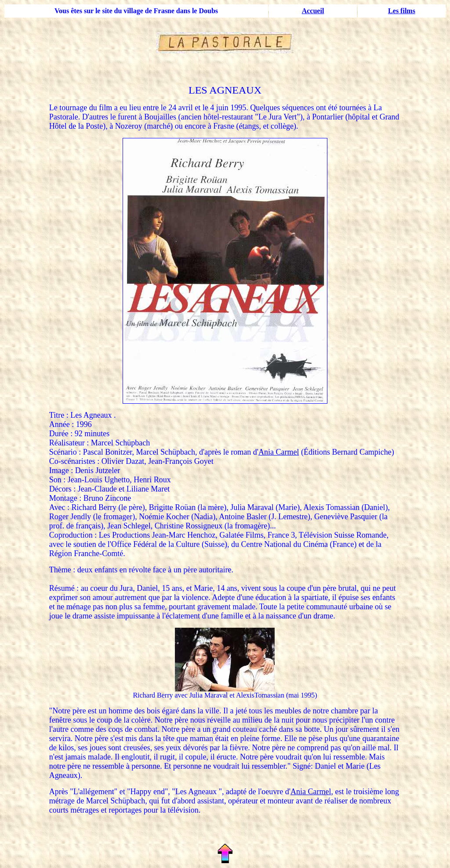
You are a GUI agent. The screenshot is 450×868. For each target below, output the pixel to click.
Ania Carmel (279, 452)
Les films (402, 11)
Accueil (313, 11)
